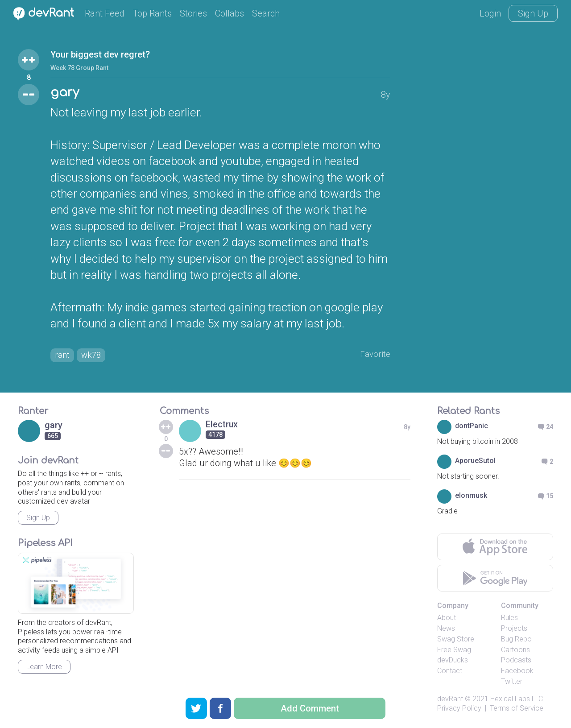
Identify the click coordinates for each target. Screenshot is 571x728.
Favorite (374, 355)
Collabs (230, 13)
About (447, 619)
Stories (193, 13)
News (446, 630)
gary (65, 93)
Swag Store (456, 641)
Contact (450, 672)
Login (490, 13)
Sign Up (533, 13)
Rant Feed (105, 13)
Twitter (512, 683)
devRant (450, 701)
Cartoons (515, 651)
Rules (509, 619)
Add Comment (310, 708)
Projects (514, 630)
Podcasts (516, 662)
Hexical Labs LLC (517, 701)
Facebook (517, 672)
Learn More (44, 668)
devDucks (453, 662)
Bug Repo (516, 641)
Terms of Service (517, 709)
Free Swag (454, 651)
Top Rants (152, 13)
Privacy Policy (459, 709)
